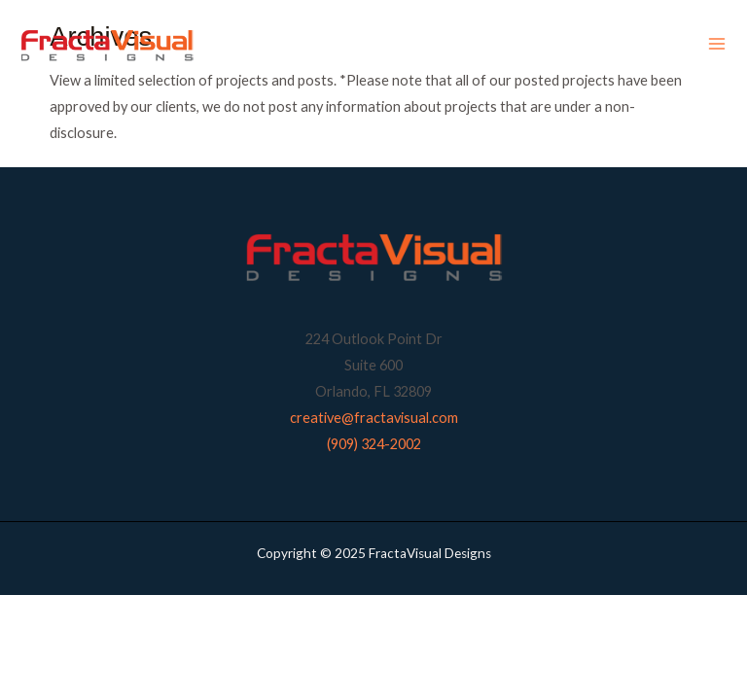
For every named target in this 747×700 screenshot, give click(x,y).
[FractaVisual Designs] (107, 45)
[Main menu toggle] (717, 45)
